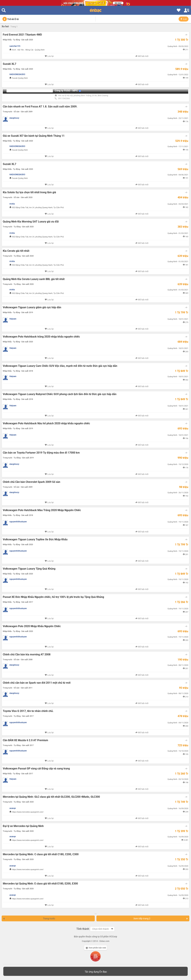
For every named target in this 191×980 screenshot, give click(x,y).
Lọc (184, 19)
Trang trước (29, 919)
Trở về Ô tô (11, 19)
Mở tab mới (142, 56)
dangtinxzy (14, 118)
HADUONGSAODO (17, 74)
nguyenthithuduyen (18, 522)
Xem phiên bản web (96, 948)
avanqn (13, 808)
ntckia (12, 204)
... (96, 913)
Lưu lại (49, 56)
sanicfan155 (15, 46)
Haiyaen (13, 319)
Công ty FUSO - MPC (66, 91)
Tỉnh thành (83, 929)
